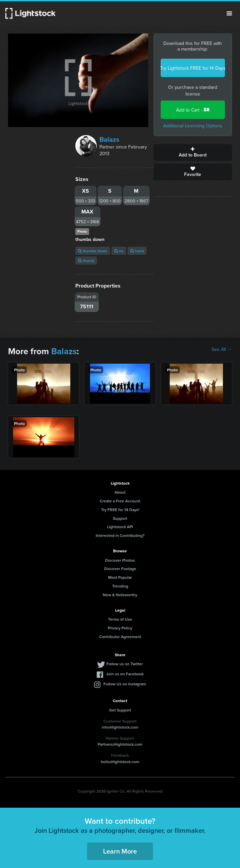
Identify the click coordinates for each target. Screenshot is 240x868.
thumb (86, 261)
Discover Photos (120, 560)
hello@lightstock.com (120, 762)
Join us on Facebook (125, 674)
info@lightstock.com (120, 727)
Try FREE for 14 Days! (120, 510)
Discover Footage (120, 569)
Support (120, 518)
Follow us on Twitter (125, 664)
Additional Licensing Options (193, 126)
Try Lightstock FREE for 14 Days (193, 68)
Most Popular (120, 577)
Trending (120, 586)
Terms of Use (120, 619)
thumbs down (93, 251)
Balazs (109, 139)
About (120, 492)
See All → (222, 349)
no (119, 251)
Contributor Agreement (120, 637)
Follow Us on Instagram (125, 684)
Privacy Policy (120, 628)
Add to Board (193, 152)
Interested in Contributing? (120, 535)
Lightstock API (120, 527)
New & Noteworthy (120, 595)
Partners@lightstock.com (120, 744)
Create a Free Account (120, 501)
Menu (229, 13)
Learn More (120, 851)
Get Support (120, 710)
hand (137, 251)
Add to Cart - (193, 110)
